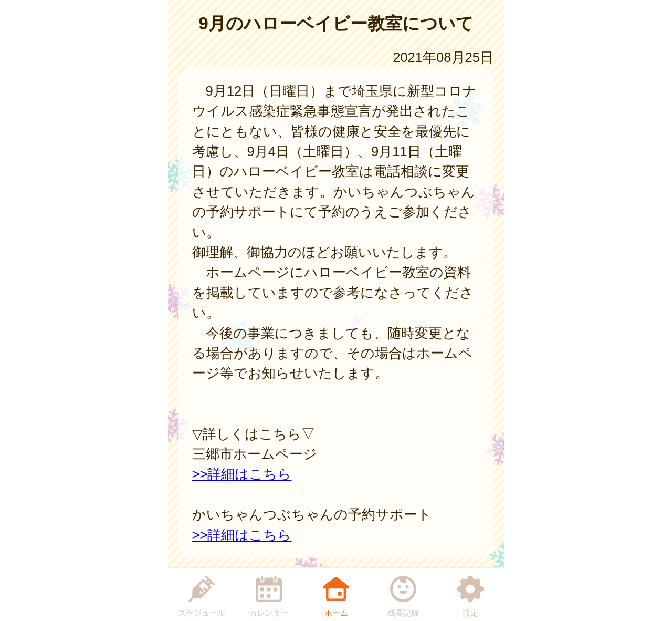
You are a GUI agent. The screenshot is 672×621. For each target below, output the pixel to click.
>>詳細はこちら (242, 474)
